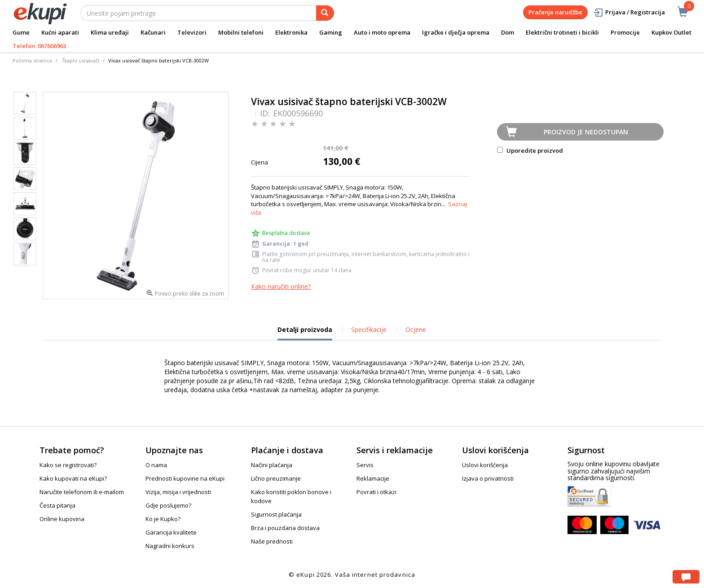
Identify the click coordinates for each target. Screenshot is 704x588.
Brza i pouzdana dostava (285, 528)
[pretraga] (325, 13)
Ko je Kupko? (163, 519)
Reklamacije (373, 478)
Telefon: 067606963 (39, 46)
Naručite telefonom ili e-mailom (82, 492)
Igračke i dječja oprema (456, 32)
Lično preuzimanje (276, 478)
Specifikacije (369, 329)
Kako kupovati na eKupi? (73, 478)
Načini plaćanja (272, 465)
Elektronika (291, 32)
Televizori (192, 32)
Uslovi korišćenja (485, 465)
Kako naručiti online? (281, 286)
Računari (153, 32)
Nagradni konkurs (170, 546)
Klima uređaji (110, 32)
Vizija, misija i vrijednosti (178, 492)
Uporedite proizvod (530, 150)
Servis (365, 465)
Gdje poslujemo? (168, 505)
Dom (508, 32)
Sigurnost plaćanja (276, 514)
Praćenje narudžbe (555, 12)
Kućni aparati (60, 32)
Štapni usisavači (81, 60)
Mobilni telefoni (241, 32)
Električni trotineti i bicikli (562, 32)
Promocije (625, 32)
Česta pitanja (57, 505)
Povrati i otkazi (376, 492)
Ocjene (416, 329)
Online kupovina (62, 519)
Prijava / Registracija (629, 12)
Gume (21, 32)
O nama (156, 465)
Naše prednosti (272, 541)
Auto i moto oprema (382, 32)
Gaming (331, 32)
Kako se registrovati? (68, 465)
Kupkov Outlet (671, 32)
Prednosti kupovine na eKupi (185, 478)
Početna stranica (32, 60)
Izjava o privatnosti (488, 478)
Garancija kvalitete (171, 532)
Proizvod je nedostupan (586, 132)
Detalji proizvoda (305, 333)
